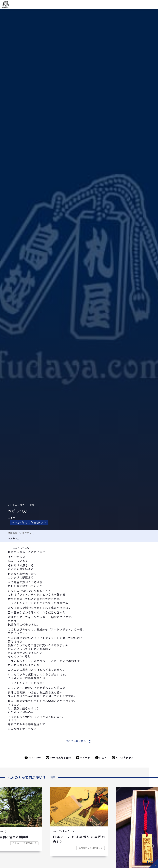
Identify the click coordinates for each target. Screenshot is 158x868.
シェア (103, 758)
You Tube (35, 758)
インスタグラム (125, 758)
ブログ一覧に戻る (76, 741)
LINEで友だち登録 (60, 758)
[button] (5, 846)
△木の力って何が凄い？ (29, 523)
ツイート (85, 758)
